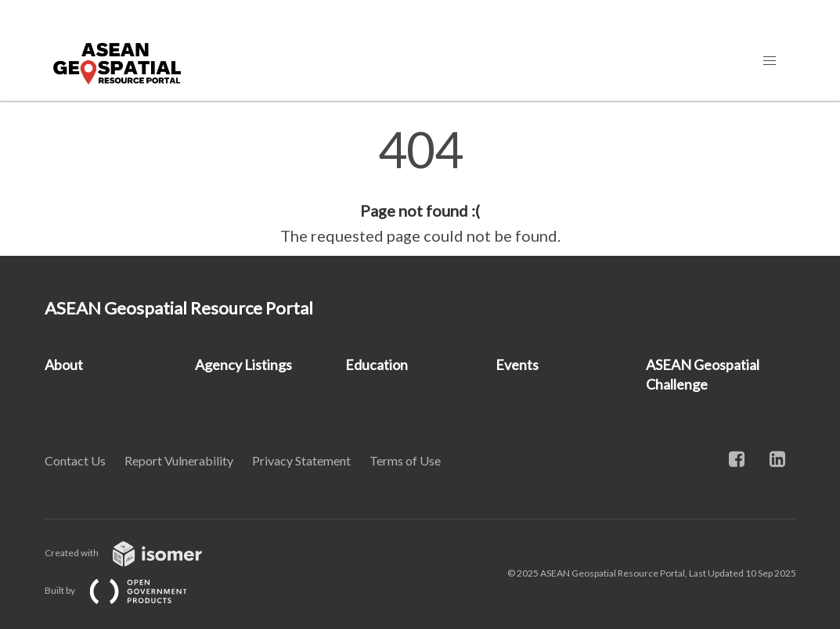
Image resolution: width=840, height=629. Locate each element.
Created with (136, 553)
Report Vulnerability (179, 460)
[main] (420, 186)
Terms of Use (405, 460)
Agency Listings (243, 365)
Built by (128, 590)
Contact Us (75, 460)
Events (517, 365)
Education (377, 365)
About (64, 365)
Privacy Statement (301, 460)
